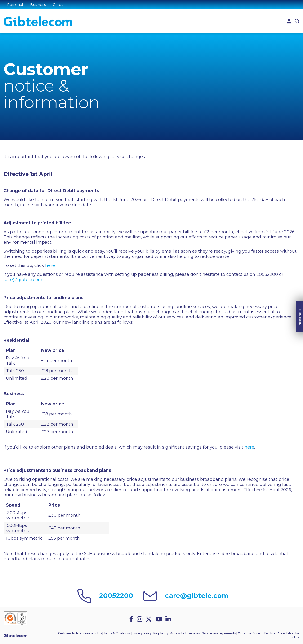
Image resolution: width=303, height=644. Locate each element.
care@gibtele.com (23, 280)
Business (38, 5)
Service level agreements (219, 633)
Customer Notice (70, 633)
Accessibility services (185, 633)
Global (59, 5)
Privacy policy (142, 633)
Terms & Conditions (117, 633)
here (249, 447)
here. (50, 265)
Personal (15, 5)
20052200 (116, 595)
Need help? (300, 303)
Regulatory (161, 633)
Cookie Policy (93, 633)
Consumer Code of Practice (257, 633)
